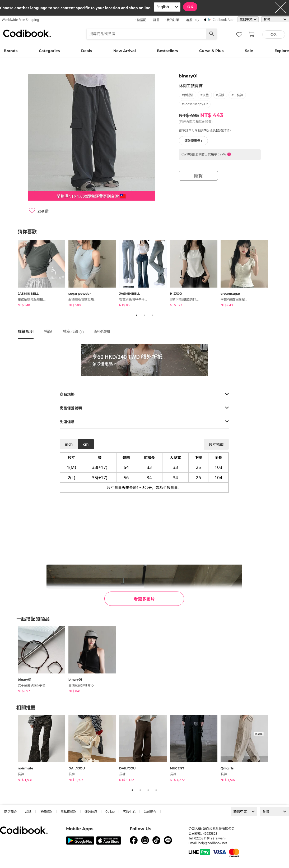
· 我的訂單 (172, 20)
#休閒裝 (188, 95)
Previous (14, 274)
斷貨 (198, 176)
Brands (11, 51)
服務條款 (46, 812)
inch (69, 444)
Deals (87, 51)
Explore (282, 51)
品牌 (28, 812)
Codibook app (223, 20)
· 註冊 (156, 20)
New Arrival (125, 51)
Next (275, 274)
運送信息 (91, 812)
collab (110, 812)
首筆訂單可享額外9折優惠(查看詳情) (205, 130)
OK (190, 7)
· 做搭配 (141, 20)
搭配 (48, 331)
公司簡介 (150, 812)
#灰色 (205, 95)
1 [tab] (137, 315)
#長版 (220, 95)
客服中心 (129, 812)
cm (86, 444)
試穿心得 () (73, 331)
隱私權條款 (68, 812)
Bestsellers (167, 51)
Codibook (27, 33)
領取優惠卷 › (193, 141)
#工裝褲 (237, 95)
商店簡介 (11, 812)
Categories (49, 51)
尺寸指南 (216, 444)
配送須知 (102, 331)
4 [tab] (156, 790)
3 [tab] (152, 315)
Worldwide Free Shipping (20, 20)
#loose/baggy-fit (195, 104)
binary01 (188, 76)
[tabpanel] (43, 274)
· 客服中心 (192, 20)
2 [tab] (144, 315)
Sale (249, 51)
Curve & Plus (211, 51)
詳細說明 (26, 331)
